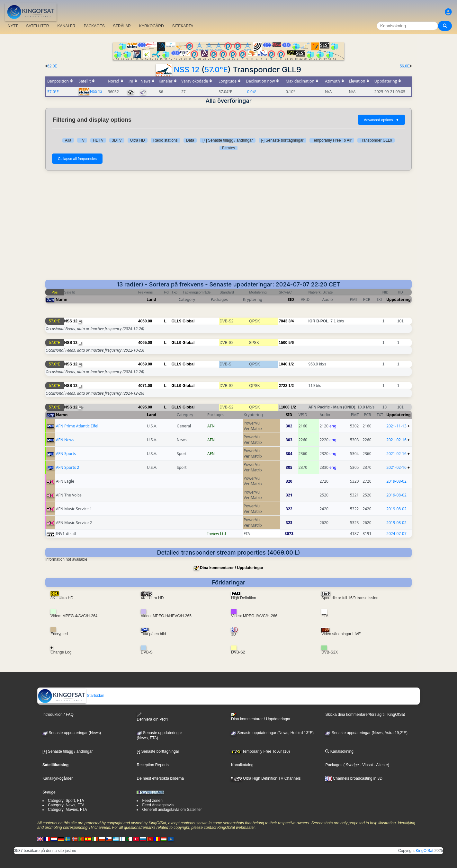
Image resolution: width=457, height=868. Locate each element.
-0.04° (251, 92)
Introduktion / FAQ (58, 715)
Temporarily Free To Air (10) (260, 751)
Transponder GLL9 (376, 140)
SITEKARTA (183, 26)
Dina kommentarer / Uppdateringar (232, 568)
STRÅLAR (122, 26)
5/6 (291, 343)
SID (291, 299)
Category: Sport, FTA (66, 801)
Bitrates (229, 148)
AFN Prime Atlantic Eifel (77, 426)
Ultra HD (138, 140)
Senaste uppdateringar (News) (72, 733)
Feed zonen (152, 801)
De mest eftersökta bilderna (160, 778)
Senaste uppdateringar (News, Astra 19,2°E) (366, 733)
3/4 (291, 321)
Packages (334, 765)
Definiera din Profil (152, 717)
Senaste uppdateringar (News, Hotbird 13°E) (272, 733)
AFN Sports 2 (67, 467)
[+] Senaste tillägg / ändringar (228, 140)
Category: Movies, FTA (67, 810)
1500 (283, 343)
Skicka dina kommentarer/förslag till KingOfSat (365, 715)
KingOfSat (425, 851)
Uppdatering (399, 299)
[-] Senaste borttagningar (282, 140)
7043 (283, 321)
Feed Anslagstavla (158, 805)
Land (151, 299)
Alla (68, 140)
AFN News (65, 440)
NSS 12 (186, 70)
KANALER (66, 26)
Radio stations (166, 140)
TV (82, 140)
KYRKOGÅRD (152, 26)
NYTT (13, 26)
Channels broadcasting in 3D (354, 778)
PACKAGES (94, 26)
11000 (284, 407)
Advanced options (381, 120)
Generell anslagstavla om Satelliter (172, 810)
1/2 (291, 364)
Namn (61, 299)
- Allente (380, 765)
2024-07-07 (396, 534)
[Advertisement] (228, 225)
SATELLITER (37, 26)
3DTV (117, 140)
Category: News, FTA (66, 805)
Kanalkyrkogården (58, 778)
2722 (283, 386)
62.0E (52, 66)
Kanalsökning (339, 751)
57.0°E (216, 70)
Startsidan (71, 696)
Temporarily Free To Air (332, 140)
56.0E (405, 66)
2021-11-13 (396, 426)
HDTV (98, 140)
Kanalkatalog (242, 765)
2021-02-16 (396, 440)
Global (188, 321)
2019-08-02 (396, 481)
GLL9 (177, 321)
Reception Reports (152, 765)
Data (190, 140)
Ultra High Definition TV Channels (266, 778)
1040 (283, 364)
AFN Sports (66, 454)
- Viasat (366, 765)
